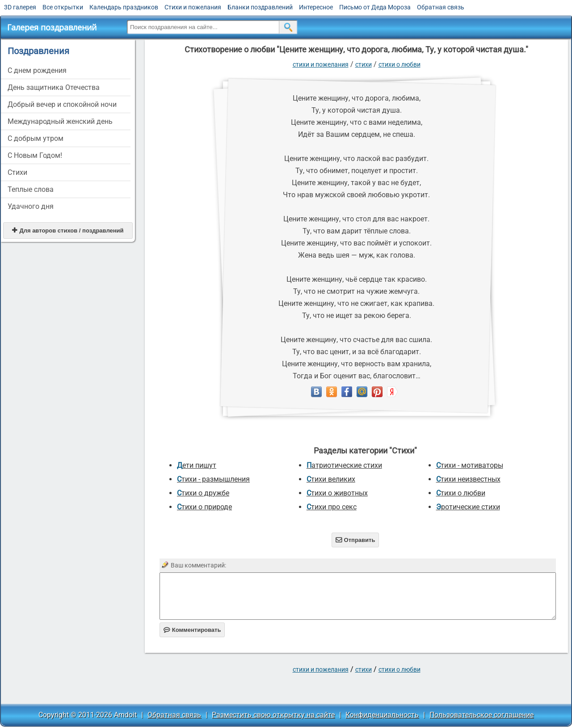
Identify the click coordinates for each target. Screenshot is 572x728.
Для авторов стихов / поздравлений (68, 231)
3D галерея (20, 7)
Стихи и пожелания (193, 7)
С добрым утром (36, 138)
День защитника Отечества (54, 87)
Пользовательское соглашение (482, 715)
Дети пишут (197, 465)
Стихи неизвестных (468, 479)
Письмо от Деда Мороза (375, 7)
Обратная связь (441, 7)
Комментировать (192, 630)
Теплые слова (31, 189)
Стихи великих (331, 479)
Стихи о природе (204, 507)
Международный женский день (60, 121)
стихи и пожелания (321, 64)
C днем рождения (37, 70)
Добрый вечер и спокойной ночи (62, 104)
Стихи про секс (332, 507)
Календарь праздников (124, 7)
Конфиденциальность (382, 715)
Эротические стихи (468, 507)
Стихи (17, 172)
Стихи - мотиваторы (470, 465)
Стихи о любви (400, 64)
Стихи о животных (337, 493)
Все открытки (63, 7)
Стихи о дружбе (203, 493)
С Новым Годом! (35, 155)
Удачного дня (31, 206)
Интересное (316, 7)
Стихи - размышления (213, 479)
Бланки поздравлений (260, 7)
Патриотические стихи (344, 465)
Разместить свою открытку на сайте (273, 715)
